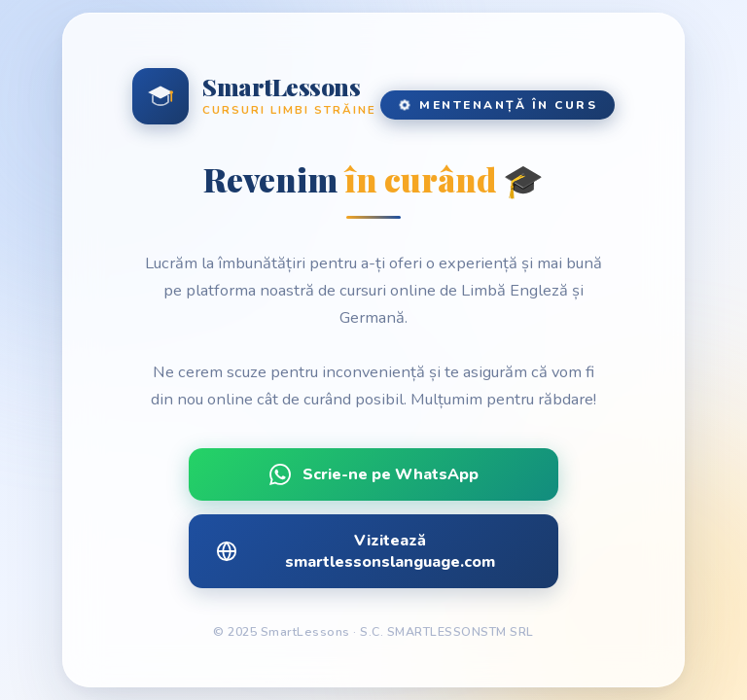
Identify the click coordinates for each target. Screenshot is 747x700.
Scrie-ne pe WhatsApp (374, 474)
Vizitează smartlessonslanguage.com (356, 551)
